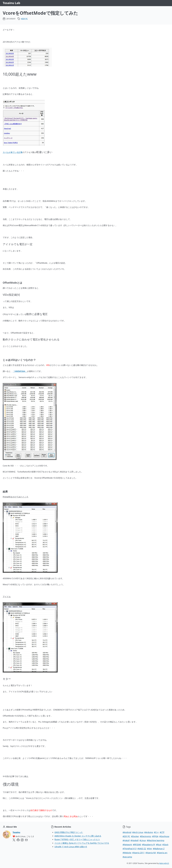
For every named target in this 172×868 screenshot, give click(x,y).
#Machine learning (155, 840)
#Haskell (135, 840)
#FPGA (155, 836)
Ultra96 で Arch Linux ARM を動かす (71, 847)
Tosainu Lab (11, 3)
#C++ (156, 832)
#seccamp (127, 857)
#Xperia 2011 (138, 853)
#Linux (143, 840)
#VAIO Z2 (142, 849)
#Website (127, 853)
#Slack (165, 845)
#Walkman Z (159, 849)
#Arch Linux (138, 832)
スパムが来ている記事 (13, 152)
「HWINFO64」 (20, 371)
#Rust (159, 845)
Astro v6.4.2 (164, 863)
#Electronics (146, 836)
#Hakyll (126, 840)
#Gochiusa (164, 836)
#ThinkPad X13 (130, 849)
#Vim (150, 849)
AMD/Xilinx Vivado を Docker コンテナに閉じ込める (78, 836)
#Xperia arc (162, 853)
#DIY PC (24, 19)
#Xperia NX (151, 853)
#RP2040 (137, 845)
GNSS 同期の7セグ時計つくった (69, 832)
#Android (127, 832)
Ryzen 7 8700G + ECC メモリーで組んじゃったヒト (77, 839)
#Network (127, 845)
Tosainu (16, 832)
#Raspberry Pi (149, 845)
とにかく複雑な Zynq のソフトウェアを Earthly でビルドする (82, 843)
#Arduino (149, 832)
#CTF (162, 832)
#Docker (135, 836)
